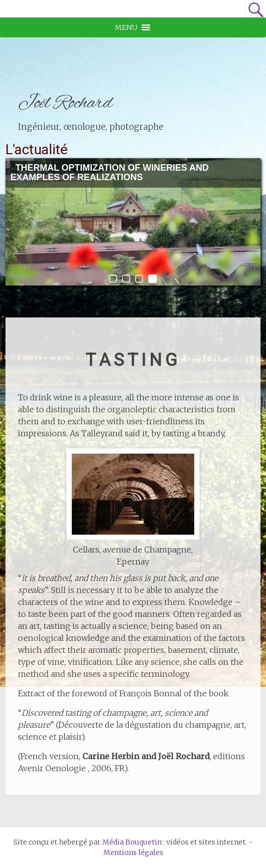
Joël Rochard (65, 103)
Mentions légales (133, 853)
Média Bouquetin (132, 842)
